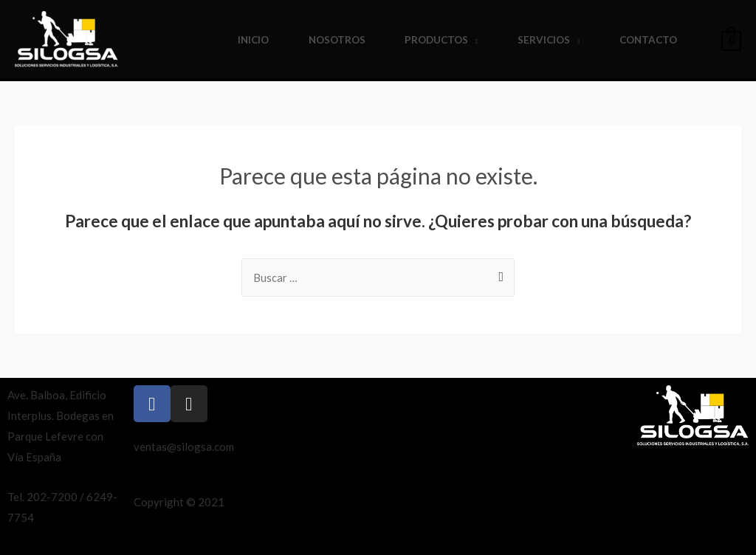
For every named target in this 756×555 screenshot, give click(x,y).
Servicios (544, 40)
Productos (436, 40)
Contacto (648, 40)
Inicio (253, 40)
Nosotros (337, 40)
